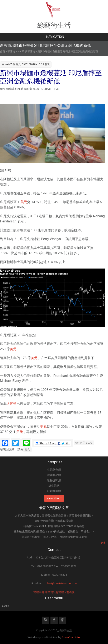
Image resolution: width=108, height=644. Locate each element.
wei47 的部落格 (26, 52)
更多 (103, 543)
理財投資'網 (54, 480)
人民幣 (12, 404)
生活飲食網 (54, 470)
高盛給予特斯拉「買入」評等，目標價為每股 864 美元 (54, 537)
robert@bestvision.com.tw (61, 583)
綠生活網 (54, 486)
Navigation (55, 37)
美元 (24, 202)
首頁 (3, 52)
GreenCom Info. (71, 637)
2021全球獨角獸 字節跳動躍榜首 (54, 521)
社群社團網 (54, 491)
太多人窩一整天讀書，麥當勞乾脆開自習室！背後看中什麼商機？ (54, 516)
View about (54, 498)
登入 (28, 450)
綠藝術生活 (54, 25)
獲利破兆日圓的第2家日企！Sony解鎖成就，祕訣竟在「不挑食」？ (54, 532)
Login (6, 606)
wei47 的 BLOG (84, 443)
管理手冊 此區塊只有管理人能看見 (54, 592)
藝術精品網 (54, 475)
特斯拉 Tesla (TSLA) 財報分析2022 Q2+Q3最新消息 (54, 526)
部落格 (11, 52)
